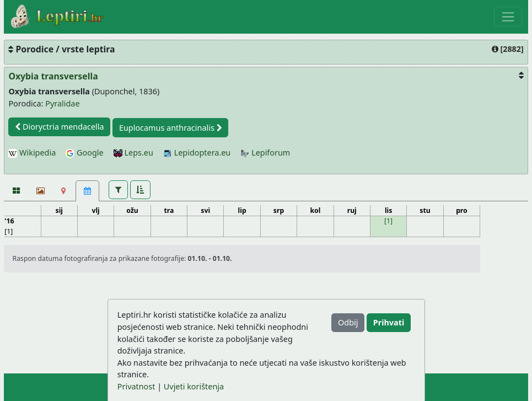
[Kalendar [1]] (87, 191)
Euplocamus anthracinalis (171, 128)
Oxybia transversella (53, 76)
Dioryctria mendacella (59, 127)
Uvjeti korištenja (194, 386)
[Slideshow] (39, 191)
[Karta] (64, 191)
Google (84, 153)
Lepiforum (265, 153)
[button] (118, 190)
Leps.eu (133, 153)
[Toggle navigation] (508, 17)
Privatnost (136, 386)
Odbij (348, 322)
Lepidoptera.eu (197, 153)
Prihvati (389, 322)
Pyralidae (62, 103)
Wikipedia (32, 153)
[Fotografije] (16, 191)
